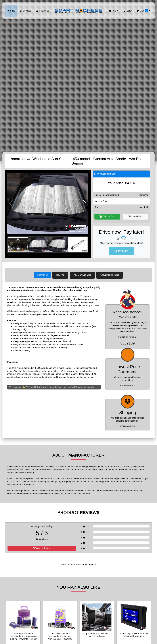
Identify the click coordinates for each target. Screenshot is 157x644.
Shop (11, 11)
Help (114, 11)
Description (42, 275)
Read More (128, 385)
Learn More (121, 251)
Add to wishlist (136, 217)
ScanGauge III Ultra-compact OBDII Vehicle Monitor (134, 635)
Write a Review (42, 548)
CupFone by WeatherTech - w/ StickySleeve (97, 635)
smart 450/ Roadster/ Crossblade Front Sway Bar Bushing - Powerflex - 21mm (23, 636)
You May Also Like (83, 275)
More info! (144, 195)
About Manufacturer (110, 275)
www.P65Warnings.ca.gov (82, 387)
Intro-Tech (144, 207)
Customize (42, 11)
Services (26, 11)
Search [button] (127, 11)
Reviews (61, 275)
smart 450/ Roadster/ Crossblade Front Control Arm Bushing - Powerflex (60, 636)
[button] (85, 203)
